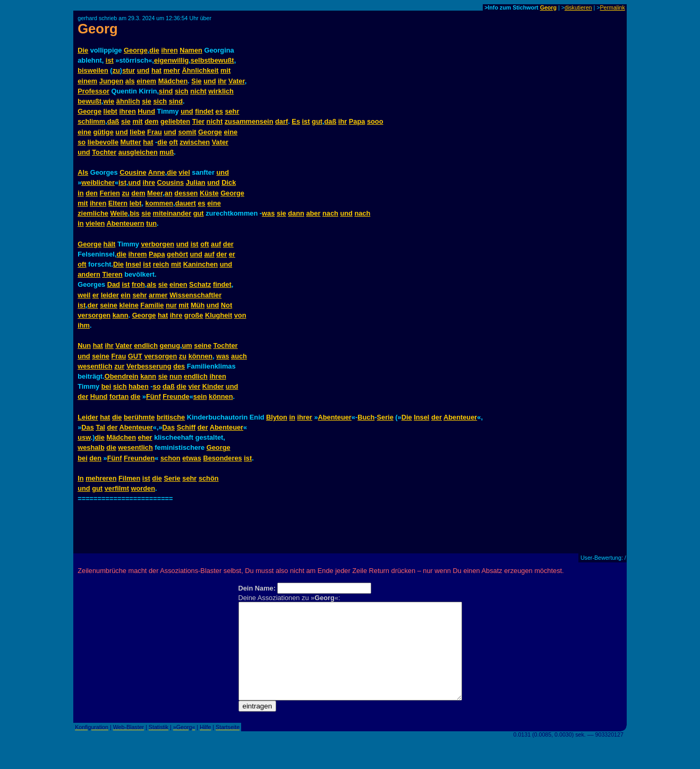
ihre (149, 182)
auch (239, 356)
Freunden (139, 458)
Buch (366, 417)
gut (317, 121)
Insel (134, 264)
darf (281, 121)
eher (145, 437)
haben (139, 386)
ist (110, 60)
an (169, 193)
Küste (209, 193)
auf (216, 244)
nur (171, 305)
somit (187, 132)
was (268, 213)
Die (83, 50)
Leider (88, 417)
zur (119, 366)
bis (135, 213)
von (240, 315)
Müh (198, 305)
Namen (191, 50)
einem (87, 81)
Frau (155, 132)
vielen (95, 223)
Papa (357, 121)
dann (296, 213)
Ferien (109, 193)
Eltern (118, 203)
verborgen (157, 244)
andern (89, 274)
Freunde (176, 396)
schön (209, 478)
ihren (169, 50)
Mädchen (173, 81)
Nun (84, 345)
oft (173, 142)
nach (330, 213)
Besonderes (222, 458)
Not (227, 305)
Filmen (129, 478)
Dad (114, 284)
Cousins (170, 182)
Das (87, 427)
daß (113, 121)
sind (166, 91)
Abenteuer (335, 417)
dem (151, 121)
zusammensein (249, 121)
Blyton (277, 417)
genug (170, 345)
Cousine (133, 172)
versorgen (94, 315)
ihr (222, 81)
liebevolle (103, 142)
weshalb (91, 447)
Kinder (213, 386)
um (187, 345)
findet (204, 111)
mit (225, 70)
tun (151, 223)
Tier (198, 121)
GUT (135, 356)
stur (129, 70)
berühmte (139, 417)
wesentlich (95, 366)
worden (143, 488)
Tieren (112, 274)
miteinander (172, 213)
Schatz (200, 284)
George (136, 50)
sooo (375, 121)
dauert (186, 203)
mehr (172, 70)
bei (106, 386)
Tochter (104, 152)
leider (110, 295)
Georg (548, 7)
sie (147, 101)
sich (182, 91)
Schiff (186, 427)
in (80, 193)
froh (138, 284)
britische (171, 417)
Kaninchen (200, 264)
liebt (110, 111)
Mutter (131, 142)
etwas (192, 458)
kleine (129, 305)
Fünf (153, 396)
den (92, 193)
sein (200, 396)
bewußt (89, 101)
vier (194, 386)
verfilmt (117, 488)
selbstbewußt (212, 60)
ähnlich (128, 101)
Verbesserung (149, 366)
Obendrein (122, 376)
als (130, 81)
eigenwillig (171, 60)
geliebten (175, 121)
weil (84, 295)
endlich (146, 345)
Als (83, 172)
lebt (136, 203)
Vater (237, 81)
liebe (137, 132)
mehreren (101, 478)
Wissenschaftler (195, 295)
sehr (232, 111)
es (219, 111)
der (228, 244)
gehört (177, 254)
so (82, 142)
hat (156, 70)
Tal (100, 427)
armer (158, 295)
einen (178, 284)
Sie (196, 81)
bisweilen (93, 70)
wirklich (221, 91)
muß (167, 152)
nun (176, 376)
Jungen (112, 81)
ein (126, 295)
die (154, 50)
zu (116, 70)
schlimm (91, 121)
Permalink (612, 7)
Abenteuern (126, 223)
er (232, 254)
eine (84, 132)
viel (184, 172)
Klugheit (219, 315)
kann (121, 315)
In (80, 478)
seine (109, 305)
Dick (229, 182)
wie (109, 101)
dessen (186, 193)
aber (313, 213)
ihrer (304, 417)
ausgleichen (138, 152)
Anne (157, 172)
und (143, 70)
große (194, 315)
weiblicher (98, 182)
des (179, 366)
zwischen (195, 142)
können (201, 356)
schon (170, 458)
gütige (103, 132)
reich (161, 264)
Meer (155, 193)
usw (84, 437)
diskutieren (578, 7)
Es (296, 121)
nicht (198, 91)
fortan (119, 396)
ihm (84, 325)
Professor (93, 91)
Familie (152, 305)
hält (110, 244)
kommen (160, 203)
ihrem (138, 254)
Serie (385, 417)
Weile (119, 213)
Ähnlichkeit (200, 70)
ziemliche (93, 213)
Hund (146, 111)
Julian (196, 182)
